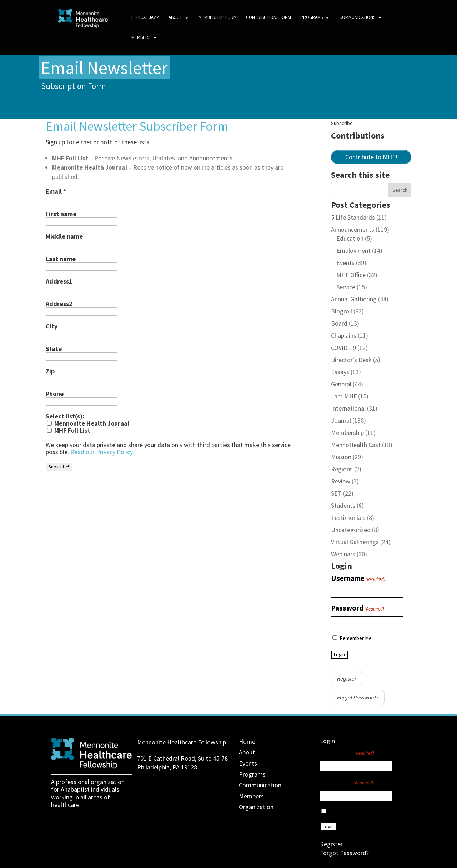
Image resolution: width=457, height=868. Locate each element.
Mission (341, 457)
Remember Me (356, 638)
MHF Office (351, 275)
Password (358, 608)
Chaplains (344, 335)
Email (56, 191)
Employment (353, 250)
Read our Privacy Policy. (102, 452)
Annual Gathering (354, 299)
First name (61, 214)
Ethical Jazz (145, 18)
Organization (256, 807)
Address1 (59, 281)
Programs (312, 18)
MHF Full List (69, 431)
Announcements (353, 229)
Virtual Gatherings (355, 542)
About (175, 18)
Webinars (343, 554)
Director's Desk (351, 360)
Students (343, 505)
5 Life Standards (353, 217)
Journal (341, 420)
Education (350, 238)
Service (346, 287)
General (341, 384)
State (54, 349)
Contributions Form (268, 18)
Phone (55, 394)
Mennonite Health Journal (88, 423)
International (348, 408)
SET (336, 493)
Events (345, 263)
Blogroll (342, 311)
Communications (357, 18)
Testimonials (348, 518)
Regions (342, 469)
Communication (260, 785)
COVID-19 (343, 348)
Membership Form (218, 18)
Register (347, 678)
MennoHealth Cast (356, 445)
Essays (340, 372)
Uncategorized (351, 530)
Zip (50, 371)
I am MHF (344, 396)
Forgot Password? (358, 697)
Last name (61, 259)
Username (358, 579)
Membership (347, 433)
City (52, 326)
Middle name (64, 236)
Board (339, 323)
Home (247, 741)
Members (141, 38)
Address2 (59, 304)
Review (341, 481)
